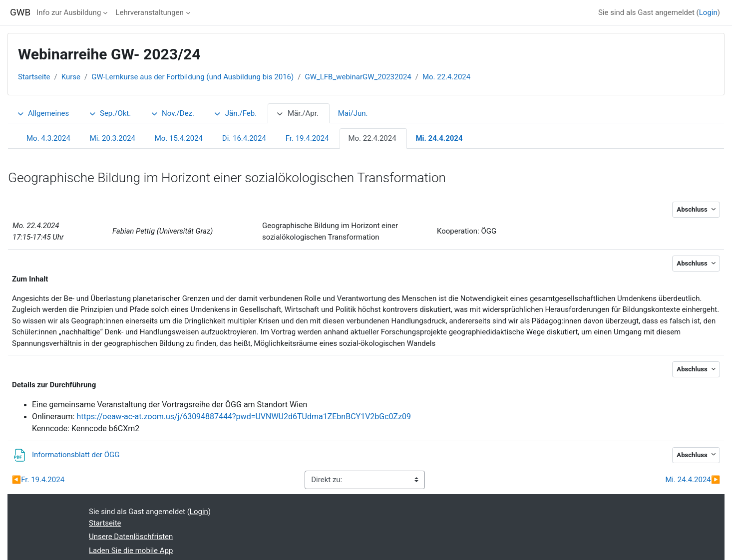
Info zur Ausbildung (69, 12)
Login (708, 12)
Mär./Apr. (297, 113)
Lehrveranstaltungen (149, 12)
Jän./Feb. (235, 113)
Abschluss (693, 209)
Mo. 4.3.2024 (48, 138)
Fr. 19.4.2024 (307, 138)
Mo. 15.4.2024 (179, 138)
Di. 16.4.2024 (244, 138)
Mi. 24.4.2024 (439, 138)
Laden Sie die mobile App (131, 551)
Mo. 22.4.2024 (446, 77)
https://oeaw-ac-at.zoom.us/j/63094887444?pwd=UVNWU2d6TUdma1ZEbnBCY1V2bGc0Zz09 (244, 417)
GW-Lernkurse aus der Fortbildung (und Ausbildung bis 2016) (192, 77)
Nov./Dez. (172, 113)
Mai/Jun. (353, 113)
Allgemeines (43, 113)
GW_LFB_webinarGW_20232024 (358, 77)
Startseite (34, 77)
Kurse (71, 77)
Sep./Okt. (110, 113)
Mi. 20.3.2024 (113, 138)
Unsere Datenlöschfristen (131, 537)
